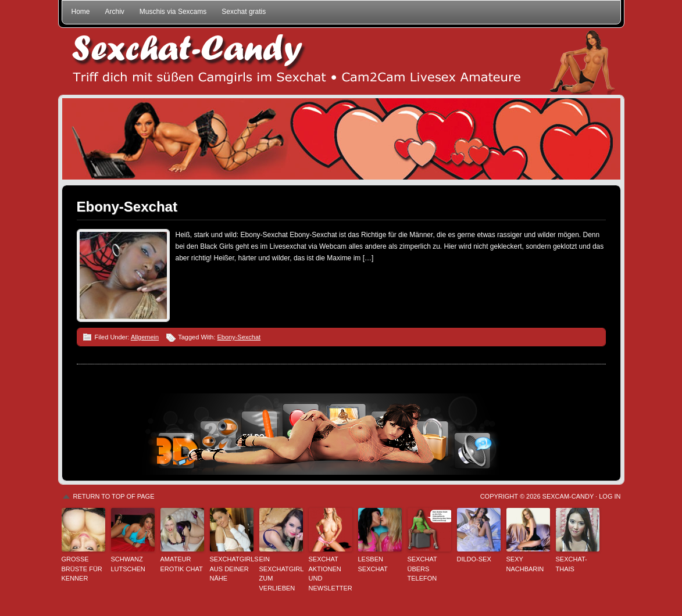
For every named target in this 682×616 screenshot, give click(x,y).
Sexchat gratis (244, 12)
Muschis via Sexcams (173, 12)
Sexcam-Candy (568, 496)
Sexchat (341, 61)
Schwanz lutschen (128, 564)
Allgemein (145, 337)
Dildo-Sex (474, 559)
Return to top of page (114, 496)
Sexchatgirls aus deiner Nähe (232, 569)
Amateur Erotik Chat (182, 564)
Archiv (115, 12)
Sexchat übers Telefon (422, 569)
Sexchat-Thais (572, 564)
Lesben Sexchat (373, 564)
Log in (610, 496)
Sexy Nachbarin (525, 564)
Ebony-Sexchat (127, 207)
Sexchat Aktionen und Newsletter (331, 574)
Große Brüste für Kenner (82, 569)
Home (81, 12)
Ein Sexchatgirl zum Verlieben (281, 574)
